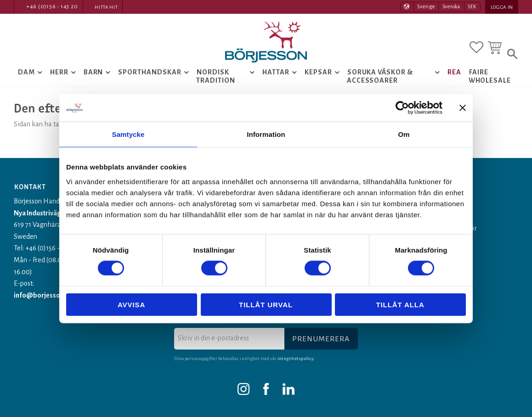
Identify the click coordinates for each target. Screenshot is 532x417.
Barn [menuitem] (93, 72)
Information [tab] (266, 134)
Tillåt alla (400, 304)
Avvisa (131, 304)
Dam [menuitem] (26, 72)
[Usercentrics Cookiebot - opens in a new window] (402, 108)
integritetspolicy (296, 358)
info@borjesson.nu (43, 295)
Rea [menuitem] (454, 72)
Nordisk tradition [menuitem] (216, 76)
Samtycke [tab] (128, 134)
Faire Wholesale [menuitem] (490, 76)
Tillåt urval (266, 304)
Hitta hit (106, 7)
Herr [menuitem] (59, 72)
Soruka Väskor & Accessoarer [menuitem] (380, 76)
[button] (476, 47)
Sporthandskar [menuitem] (150, 72)
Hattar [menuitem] (276, 72)
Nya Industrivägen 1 (43, 213)
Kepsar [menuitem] (318, 72)
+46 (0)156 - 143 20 (52, 7)
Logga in (502, 7)
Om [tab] (404, 134)
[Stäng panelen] (463, 108)
